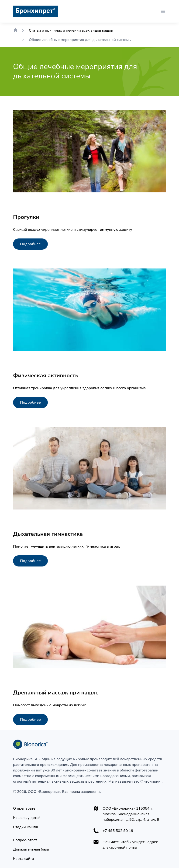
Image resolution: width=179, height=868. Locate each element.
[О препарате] (24, 808)
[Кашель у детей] (27, 818)
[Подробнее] (30, 244)
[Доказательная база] (31, 849)
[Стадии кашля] (25, 827)
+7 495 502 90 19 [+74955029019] (118, 831)
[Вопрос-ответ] (25, 840)
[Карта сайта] (23, 859)
